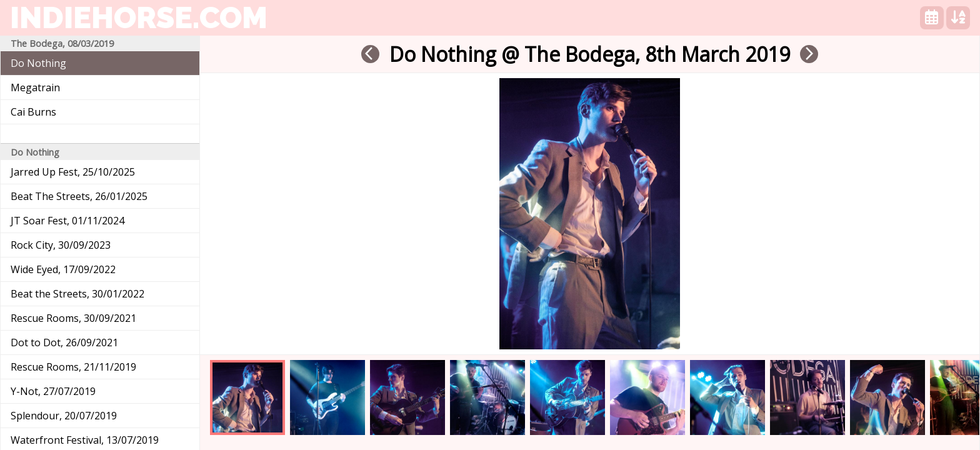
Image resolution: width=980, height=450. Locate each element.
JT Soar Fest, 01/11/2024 (67, 221)
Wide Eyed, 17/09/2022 (63, 269)
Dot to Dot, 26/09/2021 (64, 342)
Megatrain (35, 87)
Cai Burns (33, 112)
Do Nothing (38, 63)
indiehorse (139, 17)
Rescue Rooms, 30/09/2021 (73, 318)
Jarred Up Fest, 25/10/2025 (73, 172)
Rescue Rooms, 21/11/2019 (73, 367)
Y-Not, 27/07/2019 (53, 391)
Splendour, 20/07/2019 (64, 416)
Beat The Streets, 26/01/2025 (79, 196)
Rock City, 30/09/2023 (61, 245)
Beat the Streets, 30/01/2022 (77, 294)
